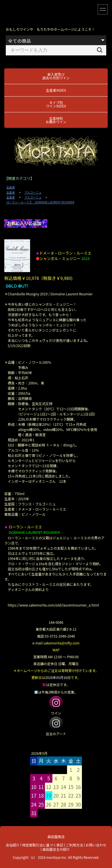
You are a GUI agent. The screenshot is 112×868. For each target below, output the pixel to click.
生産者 (11, 187)
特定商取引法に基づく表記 (43, 845)
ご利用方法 (74, 845)
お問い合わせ (96, 845)
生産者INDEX (56, 90)
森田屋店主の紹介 (56, 849)
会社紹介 (13, 845)
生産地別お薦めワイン (56, 120)
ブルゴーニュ (33, 193)
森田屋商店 (56, 837)
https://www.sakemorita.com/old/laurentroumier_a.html (53, 605)
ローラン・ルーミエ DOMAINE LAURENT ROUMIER (40, 202)
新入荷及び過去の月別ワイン (56, 76)
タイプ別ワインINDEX (56, 104)
